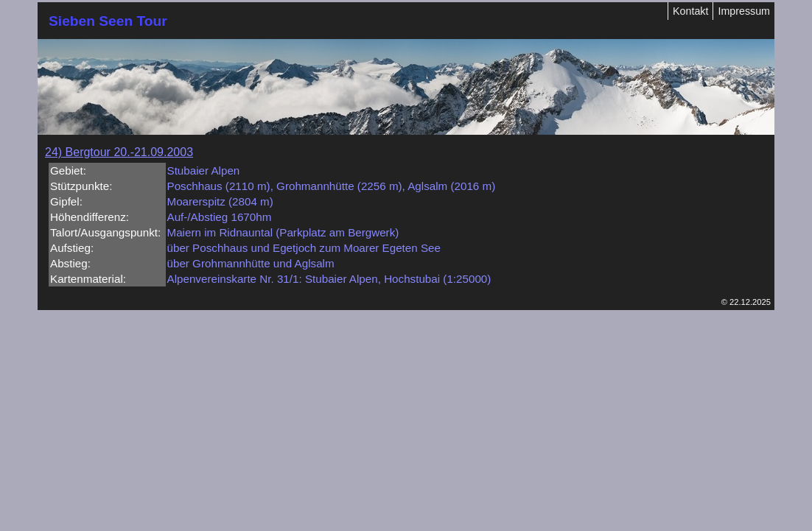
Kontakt (690, 11)
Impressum (744, 11)
